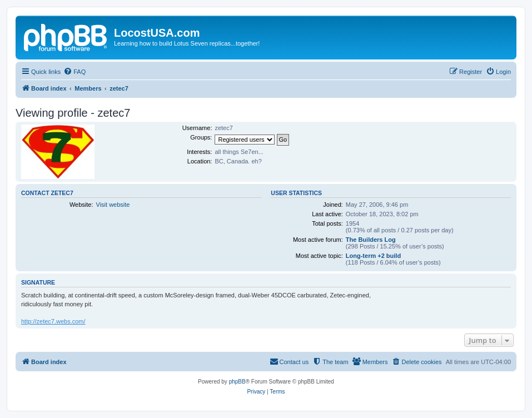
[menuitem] (74, 72)
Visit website (113, 205)
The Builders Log (371, 240)
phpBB (237, 382)
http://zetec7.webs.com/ (53, 321)
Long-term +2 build (373, 256)
